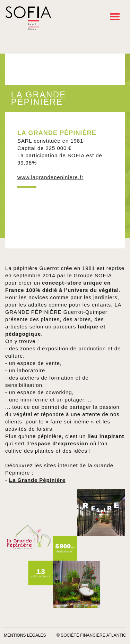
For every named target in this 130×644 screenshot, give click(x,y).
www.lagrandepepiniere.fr (50, 177)
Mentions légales (25, 635)
